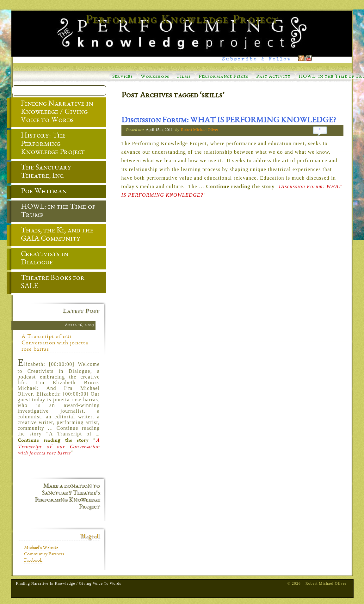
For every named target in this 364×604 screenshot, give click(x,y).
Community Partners (44, 554)
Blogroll (90, 537)
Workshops (155, 77)
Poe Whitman (39, 192)
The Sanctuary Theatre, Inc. (41, 172)
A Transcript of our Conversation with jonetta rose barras (55, 343)
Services (123, 77)
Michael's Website (41, 548)
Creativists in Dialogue (40, 259)
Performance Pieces (223, 77)
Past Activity (273, 77)
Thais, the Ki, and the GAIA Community (52, 235)
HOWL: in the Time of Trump (53, 212)
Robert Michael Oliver (200, 129)
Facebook (33, 561)
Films (184, 77)
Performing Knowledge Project (182, 20)
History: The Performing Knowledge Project (48, 145)
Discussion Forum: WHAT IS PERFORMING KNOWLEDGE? (229, 121)
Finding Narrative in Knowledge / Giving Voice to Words (52, 113)
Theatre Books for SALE (48, 283)
